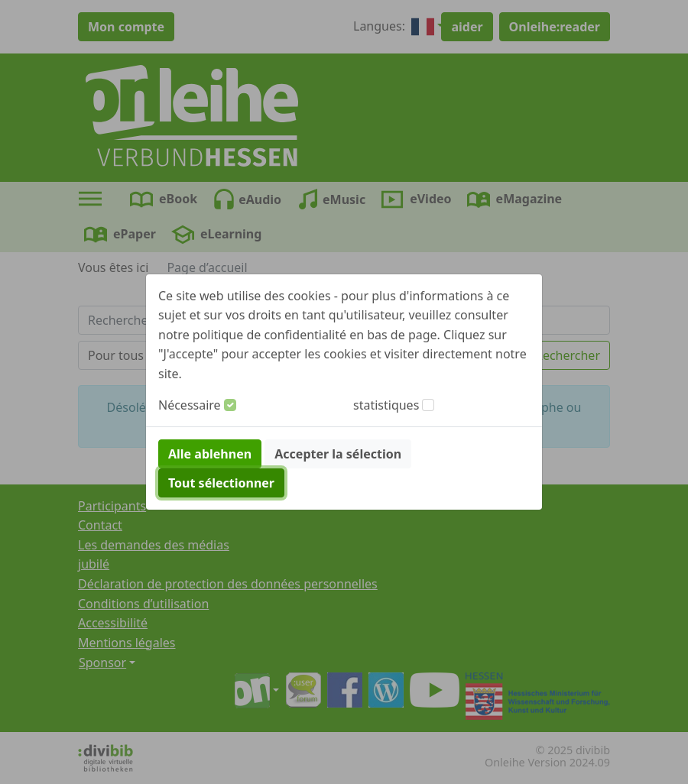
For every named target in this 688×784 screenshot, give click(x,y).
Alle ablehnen (210, 454)
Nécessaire (190, 405)
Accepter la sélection (338, 454)
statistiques (386, 405)
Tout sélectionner (221, 483)
